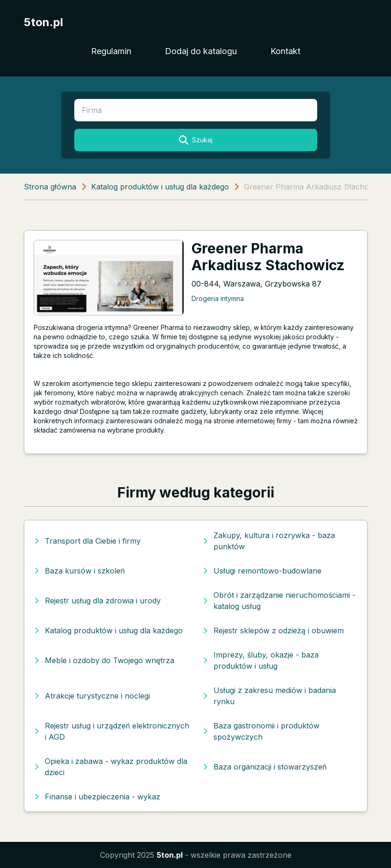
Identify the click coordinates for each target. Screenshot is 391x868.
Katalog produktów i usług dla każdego (160, 187)
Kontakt (285, 51)
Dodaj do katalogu (201, 51)
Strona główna (50, 187)
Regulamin (111, 51)
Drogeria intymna (218, 298)
